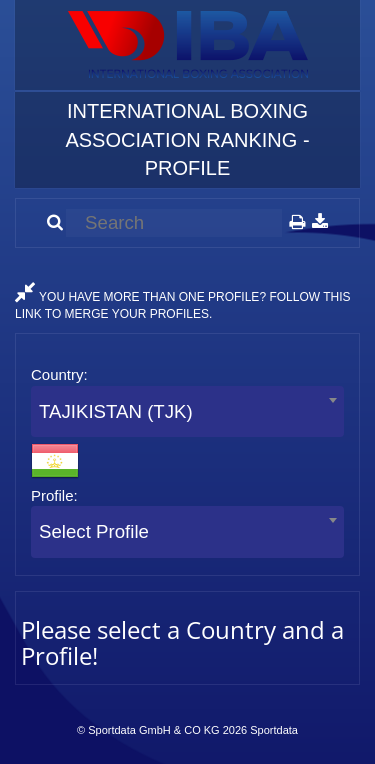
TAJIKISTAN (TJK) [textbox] (116, 411)
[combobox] (187, 411)
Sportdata (274, 730)
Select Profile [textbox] (94, 531)
